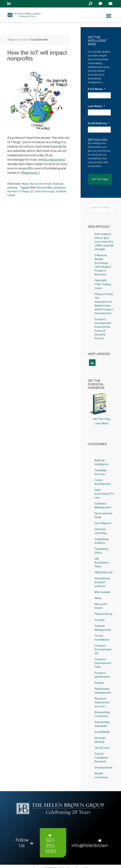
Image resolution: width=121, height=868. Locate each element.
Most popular (102, 588)
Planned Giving (103, 610)
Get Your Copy (102, 415)
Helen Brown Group (41, 16)
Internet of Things (18, 191)
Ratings (99, 679)
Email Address (99, 123)
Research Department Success (102, 698)
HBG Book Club (104, 568)
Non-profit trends (41, 184)
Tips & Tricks (102, 744)
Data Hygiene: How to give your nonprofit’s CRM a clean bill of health (104, 237)
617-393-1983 (51, 840)
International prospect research (102, 578)
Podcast (100, 616)
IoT (32, 191)
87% (62, 147)
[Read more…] (30, 173)
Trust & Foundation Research (101, 753)
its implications (55, 160)
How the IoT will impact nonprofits (37, 56)
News (25, 184)
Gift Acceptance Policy (102, 558)
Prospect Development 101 (103, 645)
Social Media (102, 728)
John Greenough (45, 191)
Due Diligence (103, 519)
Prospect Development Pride (103, 659)
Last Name (96, 106)
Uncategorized (103, 763)
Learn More (102, 419)
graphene (60, 187)
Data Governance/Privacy (104, 489)
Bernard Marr (45, 187)
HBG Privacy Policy (98, 139)
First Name (97, 89)
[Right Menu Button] (109, 16)
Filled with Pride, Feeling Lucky (103, 280)
